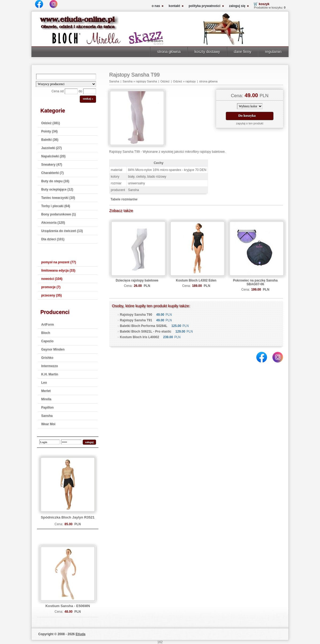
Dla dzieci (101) (53, 239)
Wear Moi (48, 424)
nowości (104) (52, 279)
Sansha (47, 416)
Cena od (57, 91)
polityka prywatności (205, 6)
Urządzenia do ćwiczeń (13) (62, 231)
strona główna (169, 52)
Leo (44, 383)
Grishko (47, 358)
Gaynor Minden (53, 349)
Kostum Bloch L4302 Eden (196, 280)
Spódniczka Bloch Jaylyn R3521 (68, 517)
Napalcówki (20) (53, 156)
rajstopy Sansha (146, 81)
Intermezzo (50, 366)
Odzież (165, 81)
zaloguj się (237, 6)
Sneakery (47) (52, 165)
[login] (49, 442)
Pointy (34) (49, 131)
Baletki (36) (50, 140)
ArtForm (47, 325)
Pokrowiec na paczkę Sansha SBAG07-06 (255, 282)
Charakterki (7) (52, 173)
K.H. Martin (50, 374)
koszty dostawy (207, 52)
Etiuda (81, 634)
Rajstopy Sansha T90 (136, 315)
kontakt (174, 6)
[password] (71, 442)
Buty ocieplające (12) (57, 189)
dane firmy (243, 52)
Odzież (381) (51, 123)
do (80, 91)
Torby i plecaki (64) (56, 206)
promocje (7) (51, 287)
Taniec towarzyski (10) (58, 198)
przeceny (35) (52, 295)
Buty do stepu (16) (55, 181)
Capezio (47, 341)
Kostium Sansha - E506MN (68, 606)
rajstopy (191, 81)
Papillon (47, 407)
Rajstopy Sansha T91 (136, 320)
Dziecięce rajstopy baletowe (137, 280)
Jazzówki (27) (52, 148)
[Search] (66, 77)
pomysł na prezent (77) (59, 262)
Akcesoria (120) (53, 223)
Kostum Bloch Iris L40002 (140, 337)
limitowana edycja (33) (58, 270)
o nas (156, 6)
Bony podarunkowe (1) (58, 214)
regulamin (273, 52)
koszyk (264, 4)
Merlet (46, 391)
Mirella (46, 399)
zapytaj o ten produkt (250, 123)
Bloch (46, 333)
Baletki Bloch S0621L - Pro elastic (146, 331)
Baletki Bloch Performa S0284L (144, 326)
